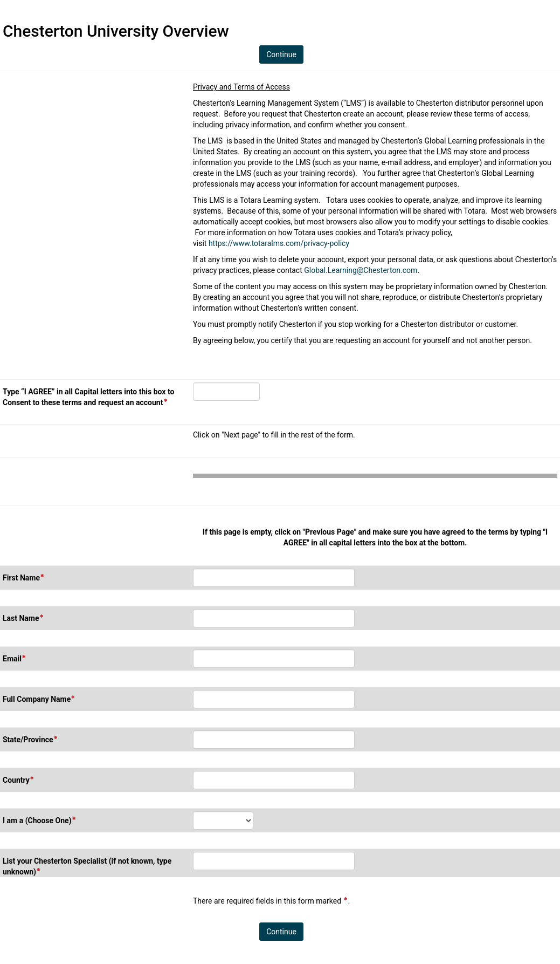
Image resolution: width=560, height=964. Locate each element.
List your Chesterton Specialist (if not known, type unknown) (87, 867)
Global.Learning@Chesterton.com (361, 270)
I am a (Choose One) (40, 820)
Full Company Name (39, 699)
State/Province (30, 739)
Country (19, 780)
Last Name (23, 618)
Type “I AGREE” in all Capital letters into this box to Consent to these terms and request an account (90, 398)
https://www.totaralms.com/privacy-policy (279, 243)
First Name (24, 577)
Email (15, 658)
